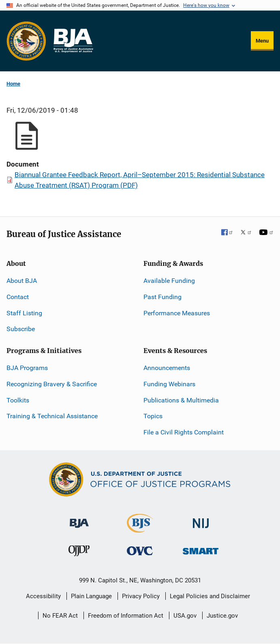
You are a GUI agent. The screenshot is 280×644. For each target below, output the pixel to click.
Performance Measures (177, 313)
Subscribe (21, 329)
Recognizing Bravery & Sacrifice (52, 384)
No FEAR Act (60, 616)
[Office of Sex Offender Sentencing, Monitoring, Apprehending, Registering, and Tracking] (201, 549)
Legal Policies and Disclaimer (210, 596)
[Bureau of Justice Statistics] (140, 529)
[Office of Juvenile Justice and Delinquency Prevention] (79, 553)
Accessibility (43, 596)
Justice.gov (222, 616)
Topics (153, 416)
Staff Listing (24, 313)
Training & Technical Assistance (52, 416)
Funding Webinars (169, 384)
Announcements (167, 368)
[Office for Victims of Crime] (140, 551)
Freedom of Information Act (126, 616)
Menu (262, 41)
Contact (18, 297)
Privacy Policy (141, 596)
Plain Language (91, 596)
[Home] (73, 41)
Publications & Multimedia (181, 400)
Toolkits (18, 400)
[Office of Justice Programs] (26, 41)
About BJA (22, 281)
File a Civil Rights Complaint (184, 432)
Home (13, 84)
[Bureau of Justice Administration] (79, 519)
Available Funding (169, 281)
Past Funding (162, 297)
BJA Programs (27, 368)
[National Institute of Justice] (201, 520)
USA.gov (185, 616)
